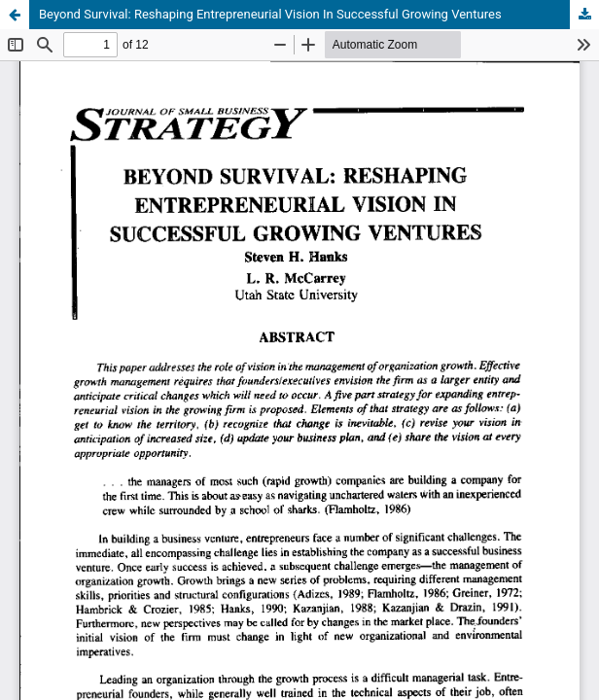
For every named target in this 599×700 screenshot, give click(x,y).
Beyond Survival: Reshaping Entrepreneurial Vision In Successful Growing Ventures (270, 14)
